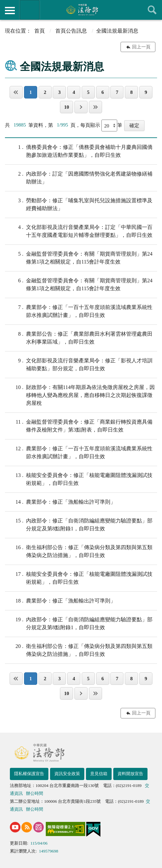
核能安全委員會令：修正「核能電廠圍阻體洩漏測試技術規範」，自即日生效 (79, 479)
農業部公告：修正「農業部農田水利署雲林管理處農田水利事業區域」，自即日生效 (79, 337)
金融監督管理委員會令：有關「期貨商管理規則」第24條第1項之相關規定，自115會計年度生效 (79, 257)
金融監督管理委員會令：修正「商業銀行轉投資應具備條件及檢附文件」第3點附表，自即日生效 (79, 425)
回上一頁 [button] (141, 47)
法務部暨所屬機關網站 (30, 10)
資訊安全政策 (67, 774)
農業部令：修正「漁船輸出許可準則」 (60, 502)
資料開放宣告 (130, 774)
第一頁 (16, 92)
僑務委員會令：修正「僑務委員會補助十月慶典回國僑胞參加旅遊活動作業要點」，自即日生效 (79, 151)
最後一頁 (95, 107)
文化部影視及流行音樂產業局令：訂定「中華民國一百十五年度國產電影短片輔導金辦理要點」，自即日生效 (79, 231)
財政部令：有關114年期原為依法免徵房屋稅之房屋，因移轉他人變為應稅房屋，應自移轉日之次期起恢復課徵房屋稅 (80, 395)
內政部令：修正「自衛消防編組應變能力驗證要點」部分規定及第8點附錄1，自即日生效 (79, 524)
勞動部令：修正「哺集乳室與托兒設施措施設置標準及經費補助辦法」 (79, 204)
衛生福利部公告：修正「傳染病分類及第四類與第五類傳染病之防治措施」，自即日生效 (79, 551)
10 (67, 107)
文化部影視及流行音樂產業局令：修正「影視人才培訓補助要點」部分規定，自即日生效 (79, 364)
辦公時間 (35, 793)
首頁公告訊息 (71, 31)
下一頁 (81, 107)
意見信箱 (99, 774)
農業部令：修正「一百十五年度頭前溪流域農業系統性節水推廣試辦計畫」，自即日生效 (79, 311)
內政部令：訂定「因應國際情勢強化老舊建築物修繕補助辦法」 (79, 177)
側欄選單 (10, 11)
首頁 (40, 31)
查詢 (152, 10)
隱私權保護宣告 (29, 774)
